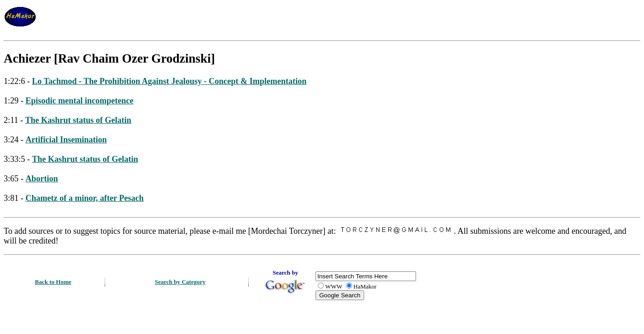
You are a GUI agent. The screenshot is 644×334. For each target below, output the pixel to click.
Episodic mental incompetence (79, 101)
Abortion (42, 179)
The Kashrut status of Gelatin (78, 120)
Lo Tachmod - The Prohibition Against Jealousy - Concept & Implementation (169, 81)
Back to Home (53, 282)
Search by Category (180, 282)
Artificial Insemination (66, 140)
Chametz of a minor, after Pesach (85, 198)
